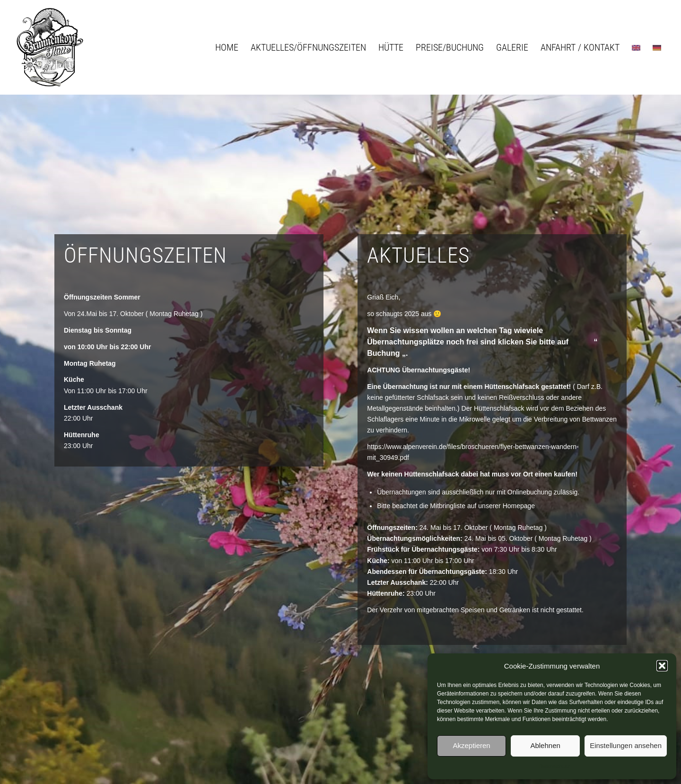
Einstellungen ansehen (626, 745)
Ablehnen (545, 745)
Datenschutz (554, 766)
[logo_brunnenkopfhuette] (50, 47)
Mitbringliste (448, 506)
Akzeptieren (471, 745)
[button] (662, 666)
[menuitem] (227, 47)
